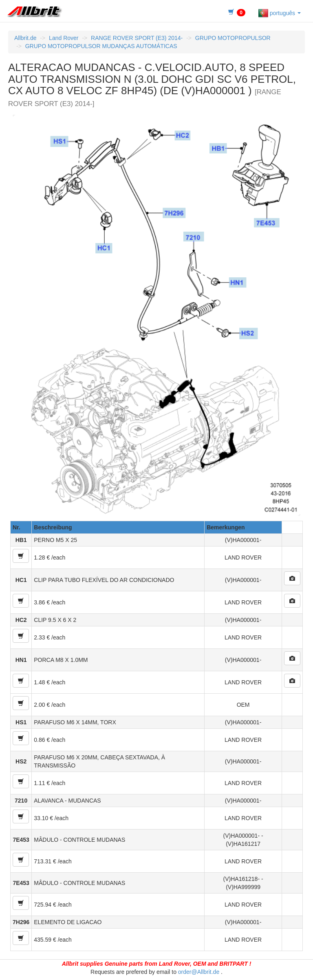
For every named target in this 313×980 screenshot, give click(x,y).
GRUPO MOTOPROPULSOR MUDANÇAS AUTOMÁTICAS (101, 46)
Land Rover (64, 38)
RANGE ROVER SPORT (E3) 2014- (137, 38)
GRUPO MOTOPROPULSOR (233, 38)
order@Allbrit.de (199, 972)
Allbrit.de (25, 38)
